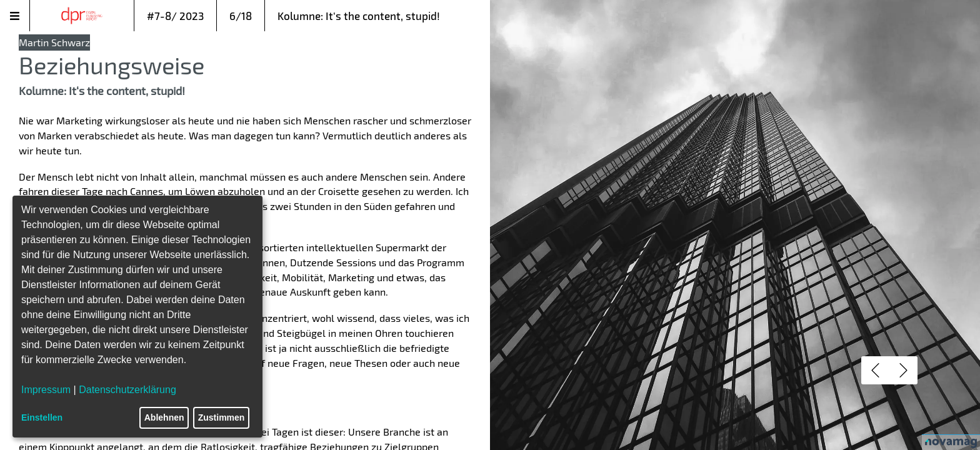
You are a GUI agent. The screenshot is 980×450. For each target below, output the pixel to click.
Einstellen (42, 417)
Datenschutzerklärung (127, 390)
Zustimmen (222, 417)
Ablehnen (164, 417)
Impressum (46, 390)
